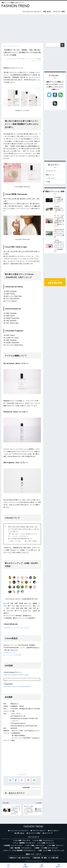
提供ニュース (50, 175)
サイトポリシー (54, 831)
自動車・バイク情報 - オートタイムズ (46, 848)
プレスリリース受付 (59, 12)
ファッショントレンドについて (32, 12)
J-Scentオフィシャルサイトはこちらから (16, 628)
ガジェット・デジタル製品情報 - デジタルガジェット (20, 851)
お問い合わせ (47, 12)
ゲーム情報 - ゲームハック (46, 843)
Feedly (61, 98)
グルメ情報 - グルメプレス (23, 841)
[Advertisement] (33, 28)
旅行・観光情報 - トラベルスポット (21, 848)
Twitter (49, 98)
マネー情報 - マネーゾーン (56, 846)
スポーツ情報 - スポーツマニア (35, 846)
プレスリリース (36, 788)
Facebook (55, 98)
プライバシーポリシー (39, 831)
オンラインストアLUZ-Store (12, 655)
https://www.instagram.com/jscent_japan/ (16, 675)
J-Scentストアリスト (10, 653)
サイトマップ (48, 834)
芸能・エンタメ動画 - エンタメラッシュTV (52, 851)
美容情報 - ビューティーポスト (14, 846)
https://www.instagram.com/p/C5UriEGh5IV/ (17, 686)
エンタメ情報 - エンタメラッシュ (44, 841)
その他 (48, 182)
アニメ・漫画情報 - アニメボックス (25, 843)
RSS (55, 106)
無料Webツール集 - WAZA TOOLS (20, 858)
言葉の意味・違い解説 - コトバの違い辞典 (46, 858)
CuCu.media (51, 178)
